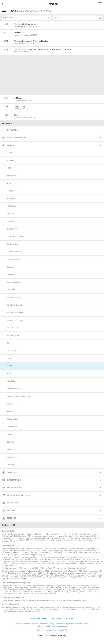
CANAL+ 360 (12, 229)
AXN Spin (11, 198)
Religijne (11, 518)
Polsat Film (12, 404)
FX (8, 343)
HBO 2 (10, 366)
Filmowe (11, 145)
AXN (9, 183)
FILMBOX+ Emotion (15, 313)
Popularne (12, 130)
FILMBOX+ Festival (15, 320)
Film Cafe (11, 290)
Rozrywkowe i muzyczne (19, 495)
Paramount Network (15, 389)
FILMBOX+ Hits (13, 328)
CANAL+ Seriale (13, 259)
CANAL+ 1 (11, 221)
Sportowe (12, 472)
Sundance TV (12, 457)
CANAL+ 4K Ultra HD (15, 237)
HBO (9, 358)
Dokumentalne (14, 488)
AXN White (11, 206)
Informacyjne (14, 480)
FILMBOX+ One (13, 335)
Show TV (11, 442)
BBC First (11, 214)
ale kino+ (11, 160)
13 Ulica (10, 153)
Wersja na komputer (39, 618)
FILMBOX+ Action (14, 297)
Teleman (52, 4)
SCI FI (9, 434)
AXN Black (11, 191)
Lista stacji (69, 618)
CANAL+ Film (12, 244)
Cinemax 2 (11, 275)
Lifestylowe (13, 503)
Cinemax (11, 267)
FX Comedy (12, 351)
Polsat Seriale (13, 419)
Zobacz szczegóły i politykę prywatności (52, 626)
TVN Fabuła (12, 465)
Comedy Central (13, 282)
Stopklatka (11, 450)
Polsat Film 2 (12, 412)
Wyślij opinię (56, 618)
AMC (9, 168)
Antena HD (11, 176)
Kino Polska (12, 381)
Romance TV (12, 427)
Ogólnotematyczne (16, 138)
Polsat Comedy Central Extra (19, 396)
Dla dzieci (12, 510)
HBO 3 (10, 373)
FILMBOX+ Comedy (15, 305)
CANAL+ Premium (14, 252)
